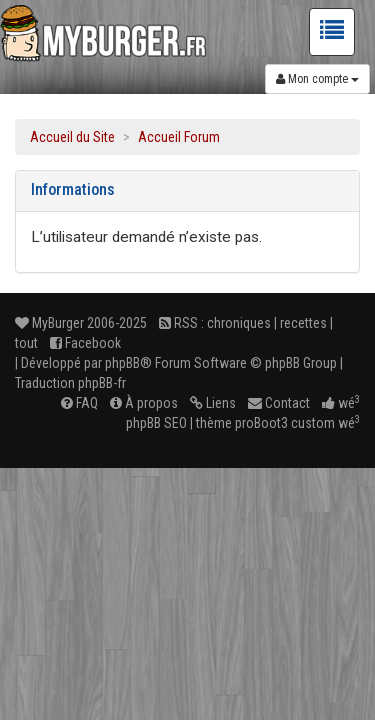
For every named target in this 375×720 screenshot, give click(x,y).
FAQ (79, 403)
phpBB (122, 363)
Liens (213, 403)
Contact (279, 403)
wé (341, 403)
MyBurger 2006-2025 (81, 323)
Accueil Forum (179, 137)
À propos (144, 403)
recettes (303, 323)
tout (26, 343)
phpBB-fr (102, 383)
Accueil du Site (72, 137)
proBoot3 (261, 423)
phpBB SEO (156, 423)
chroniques (239, 323)
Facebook (85, 343)
